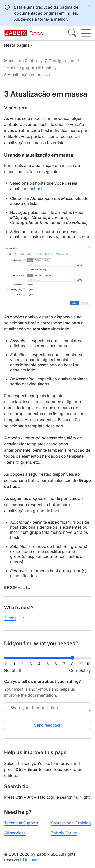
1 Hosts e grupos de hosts (28, 68)
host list (41, 189)
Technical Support (21, 823)
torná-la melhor (52, 19)
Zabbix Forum (64, 833)
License (30, 860)
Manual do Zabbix (21, 61)
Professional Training (71, 823)
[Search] (72, 33)
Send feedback (48, 725)
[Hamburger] (86, 33)
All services (15, 833)
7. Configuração (60, 61)
